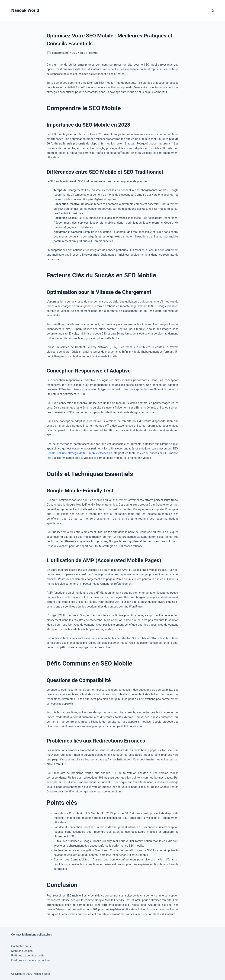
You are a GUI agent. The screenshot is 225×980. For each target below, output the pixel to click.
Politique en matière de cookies (31, 960)
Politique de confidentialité (28, 955)
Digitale (93, 53)
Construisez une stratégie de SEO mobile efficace (77, 453)
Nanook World (25, 10)
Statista (129, 144)
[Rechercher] (212, 11)
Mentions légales (22, 951)
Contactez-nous (21, 946)
